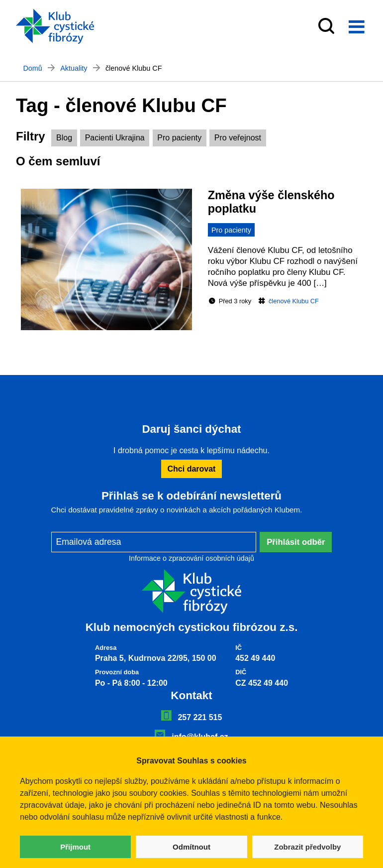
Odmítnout (191, 847)
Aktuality (74, 68)
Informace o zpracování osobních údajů (191, 558)
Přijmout (75, 847)
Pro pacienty (179, 138)
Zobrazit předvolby (307, 847)
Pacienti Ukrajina (115, 138)
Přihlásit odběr (296, 542)
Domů (32, 68)
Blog (64, 138)
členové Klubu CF (294, 301)
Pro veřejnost (238, 138)
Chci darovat (192, 469)
